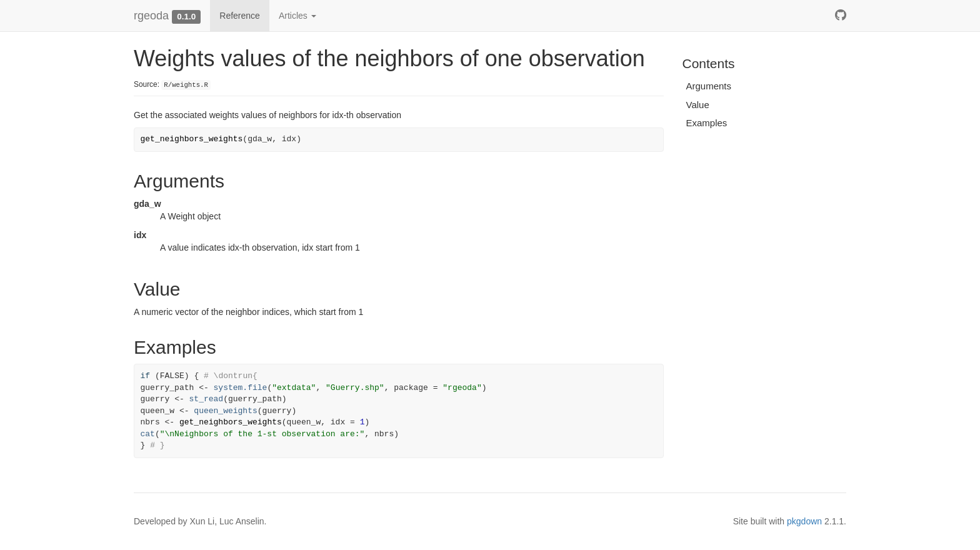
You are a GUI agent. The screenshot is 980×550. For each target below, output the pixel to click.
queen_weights (225, 411)
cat (148, 434)
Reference (240, 16)
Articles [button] (297, 16)
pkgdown (804, 521)
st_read (207, 399)
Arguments (709, 86)
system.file (241, 388)
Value (698, 105)
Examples (707, 123)
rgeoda (151, 16)
